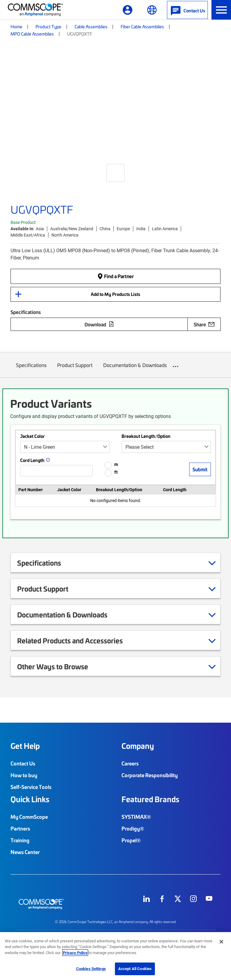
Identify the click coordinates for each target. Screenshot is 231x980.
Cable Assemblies (91, 27)
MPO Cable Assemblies (32, 34)
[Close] (221, 942)
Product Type (48, 27)
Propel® (131, 840)
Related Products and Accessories (77, 640)
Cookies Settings (91, 969)
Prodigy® (133, 828)
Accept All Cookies (135, 969)
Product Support (75, 370)
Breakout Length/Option (146, 436)
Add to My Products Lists (115, 294)
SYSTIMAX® (136, 817)
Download (99, 324)
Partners (20, 828)
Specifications (31, 370)
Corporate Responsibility (150, 775)
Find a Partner (115, 276)
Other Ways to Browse (60, 666)
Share (204, 324)
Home (16, 27)
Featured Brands (150, 799)
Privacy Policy (75, 953)
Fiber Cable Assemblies (142, 27)
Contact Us (23, 763)
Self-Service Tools (31, 787)
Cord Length (32, 460)
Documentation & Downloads (135, 370)
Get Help (25, 746)
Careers (130, 763)
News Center (25, 852)
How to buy (24, 775)
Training (20, 840)
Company (138, 746)
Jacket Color (32, 436)
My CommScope (29, 817)
